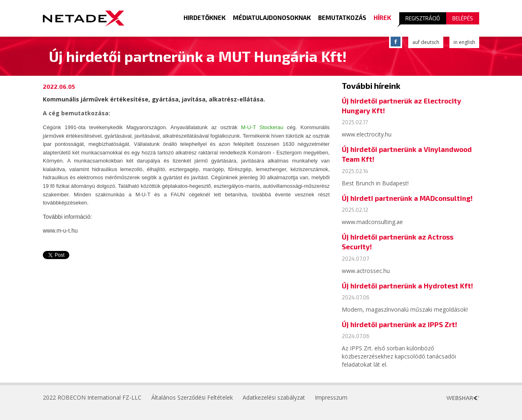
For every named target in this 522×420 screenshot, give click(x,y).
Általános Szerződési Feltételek (192, 397)
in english (464, 42)
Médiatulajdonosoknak (272, 18)
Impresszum (331, 397)
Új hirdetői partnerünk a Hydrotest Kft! (407, 286)
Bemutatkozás (342, 18)
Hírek (382, 18)
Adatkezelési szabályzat (274, 397)
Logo (84, 18)
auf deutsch (426, 42)
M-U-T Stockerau (262, 127)
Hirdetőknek (205, 18)
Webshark (463, 398)
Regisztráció (423, 18)
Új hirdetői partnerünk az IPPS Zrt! (399, 324)
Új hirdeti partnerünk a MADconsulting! (407, 198)
